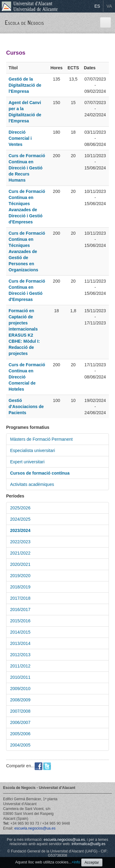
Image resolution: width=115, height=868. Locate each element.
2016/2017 (20, 609)
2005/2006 (20, 734)
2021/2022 (20, 553)
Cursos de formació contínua (40, 473)
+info (76, 862)
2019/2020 (20, 576)
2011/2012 (20, 666)
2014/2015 (20, 632)
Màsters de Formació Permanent (41, 439)
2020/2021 (20, 564)
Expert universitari (27, 462)
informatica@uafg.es (88, 844)
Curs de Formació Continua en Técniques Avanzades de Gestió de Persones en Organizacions (27, 251)
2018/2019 (20, 587)
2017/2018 (20, 598)
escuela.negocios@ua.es (35, 828)
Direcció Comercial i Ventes (20, 138)
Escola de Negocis (25, 23)
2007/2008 (20, 711)
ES (97, 6)
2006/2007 (20, 722)
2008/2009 (20, 700)
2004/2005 (20, 745)
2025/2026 (20, 508)
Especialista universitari (33, 450)
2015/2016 (20, 621)
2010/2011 (20, 677)
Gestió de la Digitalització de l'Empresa (25, 85)
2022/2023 (20, 542)
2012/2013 (20, 655)
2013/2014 (20, 643)
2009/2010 (20, 689)
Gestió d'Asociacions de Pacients (26, 407)
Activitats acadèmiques (32, 484)
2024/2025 (20, 519)
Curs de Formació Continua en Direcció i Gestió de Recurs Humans (27, 168)
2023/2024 (20, 530)
